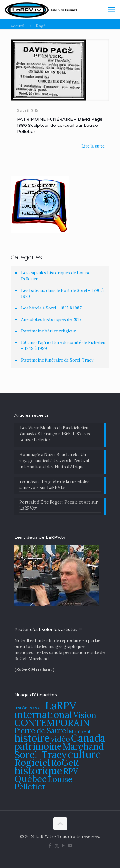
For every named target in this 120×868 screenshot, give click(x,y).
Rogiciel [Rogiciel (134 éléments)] (32, 762)
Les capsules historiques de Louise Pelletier (56, 276)
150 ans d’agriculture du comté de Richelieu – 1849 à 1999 (63, 346)
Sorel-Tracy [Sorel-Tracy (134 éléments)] (41, 754)
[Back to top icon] (60, 824)
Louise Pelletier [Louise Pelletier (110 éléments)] (44, 783)
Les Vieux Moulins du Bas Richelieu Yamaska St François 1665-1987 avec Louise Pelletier (55, 434)
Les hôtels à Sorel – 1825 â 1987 (51, 308)
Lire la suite (93, 146)
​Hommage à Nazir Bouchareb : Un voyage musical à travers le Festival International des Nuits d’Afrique (54, 461)
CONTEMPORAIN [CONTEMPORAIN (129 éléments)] (52, 723)
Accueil (17, 26)
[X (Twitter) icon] (57, 845)
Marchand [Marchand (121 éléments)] (83, 746)
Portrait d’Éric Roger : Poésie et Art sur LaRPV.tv (58, 505)
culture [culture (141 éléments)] (84, 754)
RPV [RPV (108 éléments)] (71, 771)
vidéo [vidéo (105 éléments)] (60, 739)
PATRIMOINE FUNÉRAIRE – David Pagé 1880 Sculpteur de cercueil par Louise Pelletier (60, 125)
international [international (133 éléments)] (43, 714)
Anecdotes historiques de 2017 (51, 320)
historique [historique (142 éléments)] (38, 770)
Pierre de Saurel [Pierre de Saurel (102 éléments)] (41, 731)
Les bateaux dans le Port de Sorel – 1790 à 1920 (62, 293)
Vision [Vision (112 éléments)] (85, 715)
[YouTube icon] (64, 845)
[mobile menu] (111, 10)
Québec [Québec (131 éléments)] (31, 779)
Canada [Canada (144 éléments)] (88, 738)
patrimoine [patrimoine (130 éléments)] (38, 746)
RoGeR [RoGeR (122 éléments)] (65, 763)
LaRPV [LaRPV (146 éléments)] (61, 706)
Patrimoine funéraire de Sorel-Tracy (57, 360)
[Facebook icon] (50, 845)
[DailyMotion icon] (70, 845)
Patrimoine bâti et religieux (48, 331)
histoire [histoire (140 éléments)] (32, 738)
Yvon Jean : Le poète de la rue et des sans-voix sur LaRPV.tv (54, 484)
